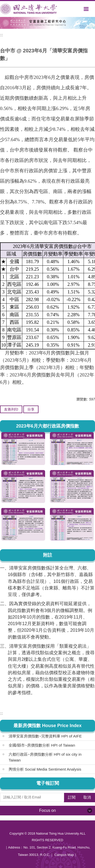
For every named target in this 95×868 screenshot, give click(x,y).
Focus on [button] (48, 810)
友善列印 (11, 409)
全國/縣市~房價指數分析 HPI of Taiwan (42, 745)
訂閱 (72, 797)
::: (2, 35)
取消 (87, 797)
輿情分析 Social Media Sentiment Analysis (45, 769)
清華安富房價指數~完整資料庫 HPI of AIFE (45, 736)
